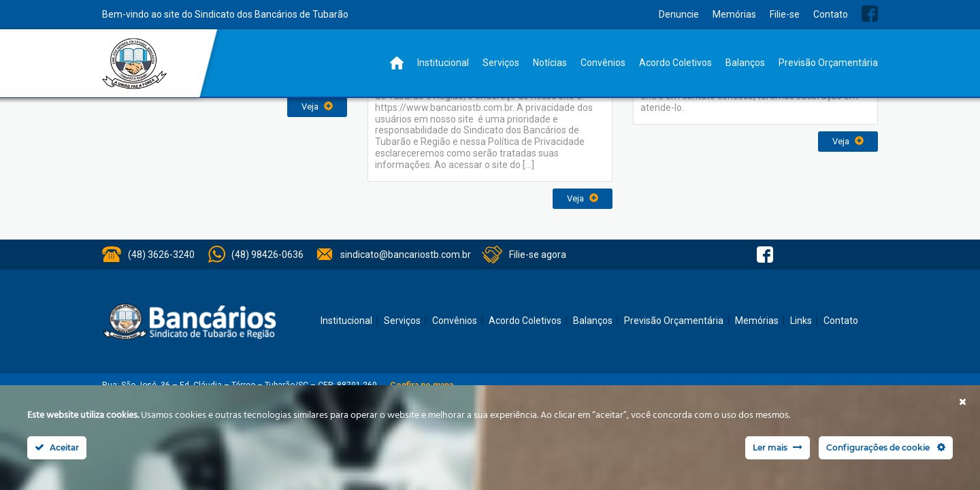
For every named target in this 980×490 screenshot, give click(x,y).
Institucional (443, 63)
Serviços (501, 63)
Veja (317, 107)
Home (397, 63)
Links (801, 321)
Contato (831, 14)
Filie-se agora (538, 255)
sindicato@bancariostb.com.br (406, 255)
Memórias (734, 14)
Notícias (550, 63)
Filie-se (785, 14)
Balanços (745, 63)
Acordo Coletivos (675, 63)
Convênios (603, 63)
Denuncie (679, 14)
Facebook (870, 14)
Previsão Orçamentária (828, 63)
